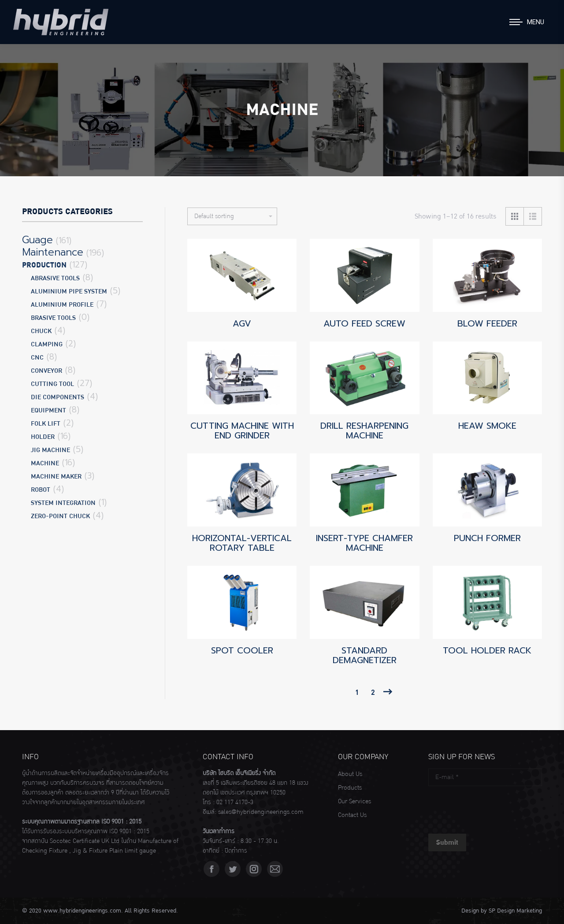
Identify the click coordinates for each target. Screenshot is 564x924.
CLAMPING (47, 344)
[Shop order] (232, 216)
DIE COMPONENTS (58, 397)
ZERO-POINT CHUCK (60, 516)
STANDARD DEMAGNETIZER (365, 655)
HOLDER (43, 437)
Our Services (354, 802)
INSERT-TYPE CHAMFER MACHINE (364, 543)
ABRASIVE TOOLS (55, 278)
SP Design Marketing (515, 911)
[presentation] (495, 808)
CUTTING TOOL (52, 384)
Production (44, 265)
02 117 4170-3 (235, 802)
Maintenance (53, 252)
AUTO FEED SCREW (364, 323)
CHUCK (41, 331)
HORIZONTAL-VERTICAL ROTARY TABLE (242, 543)
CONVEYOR (46, 371)
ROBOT (41, 490)
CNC (37, 358)
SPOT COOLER (242, 650)
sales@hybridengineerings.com (261, 812)
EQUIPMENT (48, 410)
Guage (37, 240)
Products (350, 788)
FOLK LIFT (46, 424)
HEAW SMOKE (487, 426)
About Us (350, 774)
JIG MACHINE (50, 450)
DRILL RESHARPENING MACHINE (364, 430)
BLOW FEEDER (487, 323)
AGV (242, 323)
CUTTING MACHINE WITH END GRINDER (242, 430)
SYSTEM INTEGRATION (63, 503)
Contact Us (352, 815)
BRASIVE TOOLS (53, 318)
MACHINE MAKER (56, 477)
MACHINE (45, 463)
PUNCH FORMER (487, 538)
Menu (536, 22)
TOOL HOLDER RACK (487, 650)
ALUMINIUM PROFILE (62, 305)
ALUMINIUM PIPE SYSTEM (69, 291)
